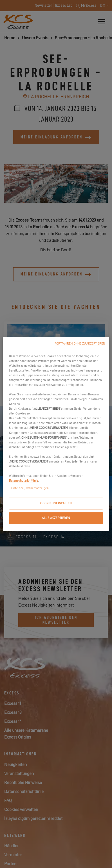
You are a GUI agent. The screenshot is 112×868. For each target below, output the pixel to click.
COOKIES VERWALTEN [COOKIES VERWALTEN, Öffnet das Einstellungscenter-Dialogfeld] (56, 503)
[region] (56, 434)
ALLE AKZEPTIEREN (56, 518)
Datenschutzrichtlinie (24, 481)
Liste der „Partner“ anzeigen (30, 488)
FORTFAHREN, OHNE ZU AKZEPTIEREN (80, 344)
